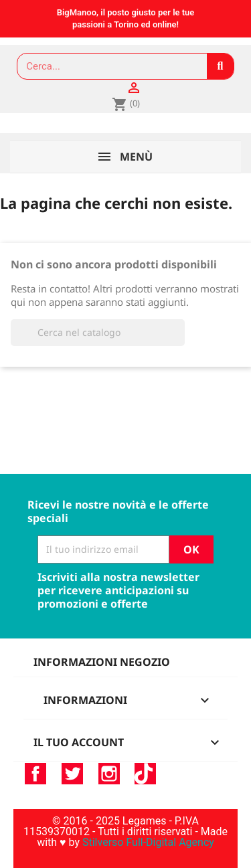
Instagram (109, 774)
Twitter (72, 774)
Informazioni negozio (102, 662)
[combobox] (106, 66)
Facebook (35, 774)
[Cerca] (98, 333)
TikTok (145, 774)
